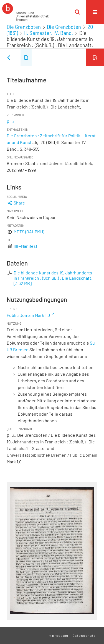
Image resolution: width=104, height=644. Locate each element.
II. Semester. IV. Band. (49, 33)
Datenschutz (84, 635)
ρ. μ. (11, 121)
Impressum (58, 635)
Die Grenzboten (24, 27)
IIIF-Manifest (26, 246)
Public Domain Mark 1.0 (28, 315)
